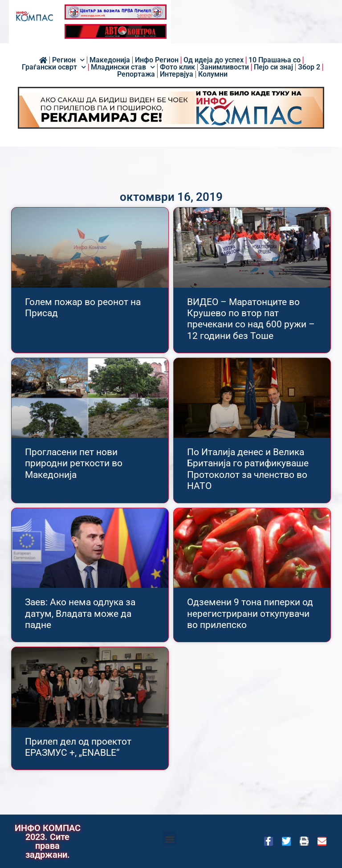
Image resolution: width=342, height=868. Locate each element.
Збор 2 (309, 67)
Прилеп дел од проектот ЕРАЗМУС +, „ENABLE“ (78, 747)
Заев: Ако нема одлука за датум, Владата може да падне (80, 613)
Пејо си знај (273, 67)
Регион (68, 60)
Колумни (213, 74)
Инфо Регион (157, 60)
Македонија (110, 60)
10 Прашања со (275, 60)
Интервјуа (177, 74)
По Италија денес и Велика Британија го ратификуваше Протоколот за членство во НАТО (248, 469)
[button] (169, 839)
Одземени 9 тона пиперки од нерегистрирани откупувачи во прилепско (250, 613)
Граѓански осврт (54, 67)
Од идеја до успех (214, 60)
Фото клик (177, 67)
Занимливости (224, 67)
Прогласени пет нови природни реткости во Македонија (74, 463)
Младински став (123, 67)
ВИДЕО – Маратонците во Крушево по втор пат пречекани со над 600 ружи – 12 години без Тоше (251, 319)
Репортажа (136, 74)
